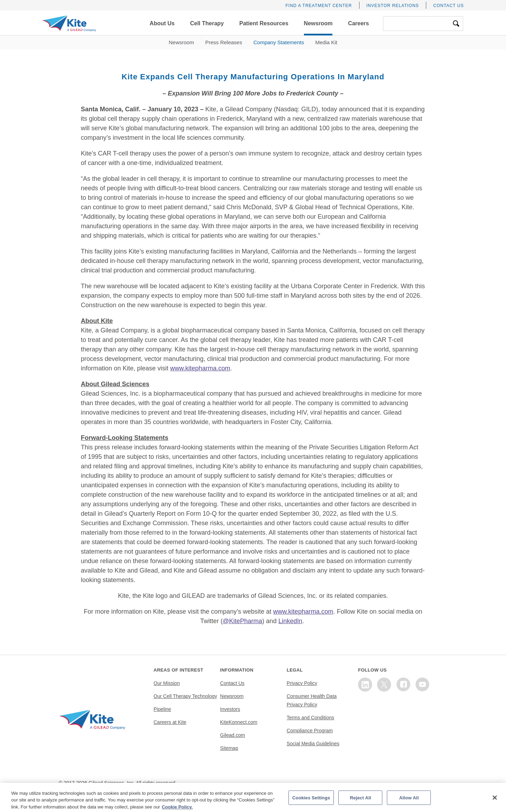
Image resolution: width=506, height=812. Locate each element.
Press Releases (224, 42)
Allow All (409, 804)
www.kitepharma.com (200, 368)
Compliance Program (310, 731)
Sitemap (229, 748)
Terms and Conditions (310, 718)
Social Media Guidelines (313, 744)
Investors (230, 709)
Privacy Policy (302, 683)
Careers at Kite (170, 722)
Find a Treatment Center (319, 6)
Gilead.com (232, 735)
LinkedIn (290, 621)
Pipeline (162, 709)
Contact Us (449, 6)
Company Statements (279, 42)
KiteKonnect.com (239, 722)
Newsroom (181, 42)
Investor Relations (393, 6)
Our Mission (167, 683)
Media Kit (326, 42)
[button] (162, 24)
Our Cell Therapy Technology (185, 696)
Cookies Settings (311, 804)
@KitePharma (242, 621)
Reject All (361, 804)
